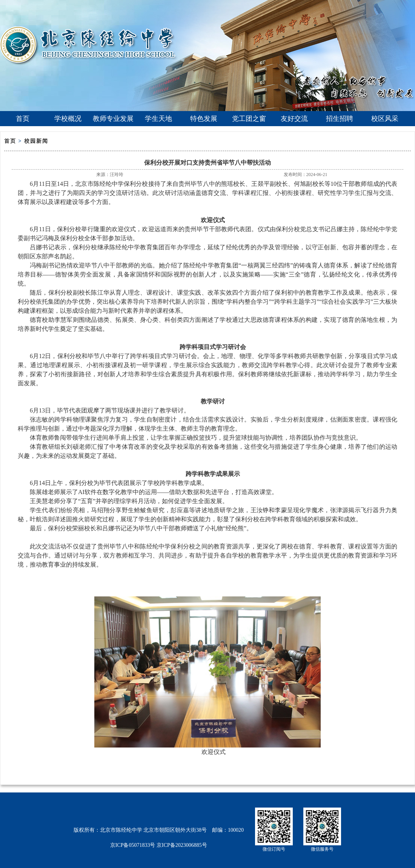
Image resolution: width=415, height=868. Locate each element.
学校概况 (68, 119)
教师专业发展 (113, 119)
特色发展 (204, 119)
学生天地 (158, 119)
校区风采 (385, 119)
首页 (23, 119)
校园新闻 (36, 141)
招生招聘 (340, 119)
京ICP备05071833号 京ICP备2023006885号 (159, 845)
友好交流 (294, 119)
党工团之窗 (249, 119)
